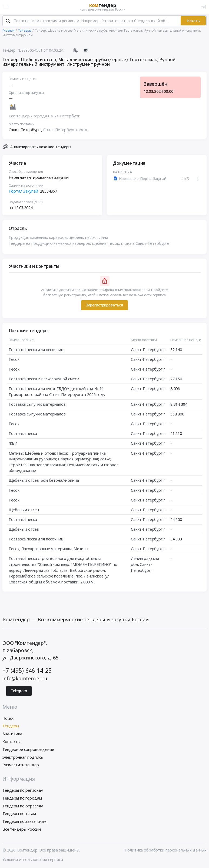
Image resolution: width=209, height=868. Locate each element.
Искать (193, 21)
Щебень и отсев (24, 510)
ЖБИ (13, 444)
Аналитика (12, 734)
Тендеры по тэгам (19, 814)
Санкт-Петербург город (65, 130)
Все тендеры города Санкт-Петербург (44, 116)
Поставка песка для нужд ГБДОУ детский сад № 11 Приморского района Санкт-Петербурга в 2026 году (57, 392)
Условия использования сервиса (33, 860)
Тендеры (11, 726)
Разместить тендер (21, 765)
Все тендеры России (21, 829)
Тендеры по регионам (23, 791)
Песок (14, 360)
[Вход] (203, 7)
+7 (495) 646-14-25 (27, 671)
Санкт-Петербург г (148, 350)
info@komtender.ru (25, 679)
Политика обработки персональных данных (166, 850)
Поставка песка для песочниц (36, 350)
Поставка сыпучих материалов (37, 405)
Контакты (11, 742)
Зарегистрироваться (104, 305)
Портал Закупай (23, 192)
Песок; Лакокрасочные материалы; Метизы (49, 549)
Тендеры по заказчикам (24, 822)
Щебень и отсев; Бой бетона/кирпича (44, 481)
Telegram (19, 691)
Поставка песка (23, 434)
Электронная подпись (23, 758)
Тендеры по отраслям (23, 806)
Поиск (8, 719)
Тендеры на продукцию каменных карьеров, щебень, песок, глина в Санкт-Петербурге (89, 244)
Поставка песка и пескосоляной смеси (44, 379)
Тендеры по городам (22, 798)
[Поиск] (8, 21)
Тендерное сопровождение (28, 750)
